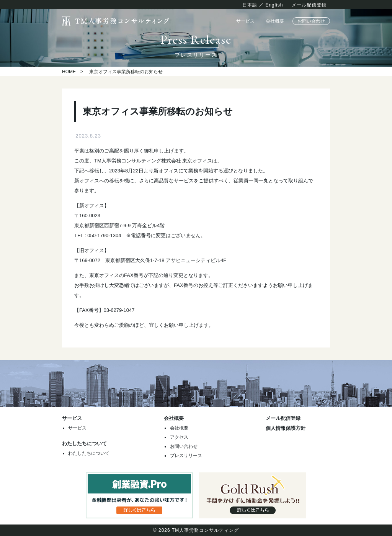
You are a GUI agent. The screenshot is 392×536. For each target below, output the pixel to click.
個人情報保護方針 (286, 428)
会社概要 (275, 21)
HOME (69, 72)
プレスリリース (186, 456)
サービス (245, 21)
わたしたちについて (89, 453)
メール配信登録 (309, 5)
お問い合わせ (311, 21)
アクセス (179, 437)
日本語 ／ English (263, 5)
